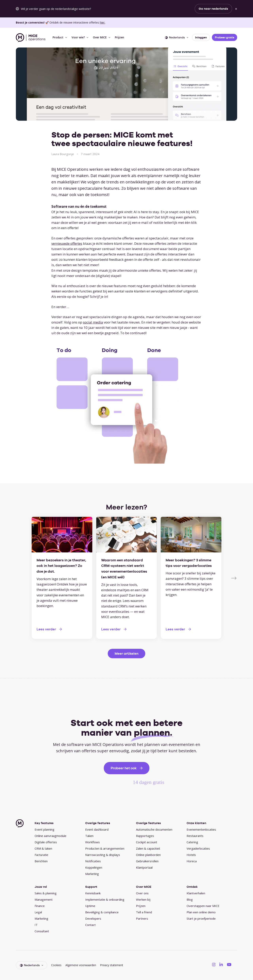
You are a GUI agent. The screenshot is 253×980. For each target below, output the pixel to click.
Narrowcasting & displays (103, 855)
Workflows (93, 842)
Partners (142, 918)
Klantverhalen (196, 893)
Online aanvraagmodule (51, 836)
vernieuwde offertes (67, 243)
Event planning (44, 829)
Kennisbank (93, 893)
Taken (89, 836)
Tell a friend (144, 912)
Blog (190, 899)
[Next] (234, 578)
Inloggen (201, 37)
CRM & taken (43, 848)
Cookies (56, 965)
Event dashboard (97, 829)
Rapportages (145, 836)
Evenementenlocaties (201, 829)
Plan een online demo (201, 912)
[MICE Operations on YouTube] (229, 964)
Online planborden (148, 855)
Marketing (92, 874)
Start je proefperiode (201, 918)
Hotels (191, 855)
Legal (38, 912)
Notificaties (93, 861)
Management (44, 899)
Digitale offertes (46, 842)
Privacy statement (112, 965)
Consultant (42, 931)
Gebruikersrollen (147, 861)
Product (58, 37)
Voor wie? (78, 37)
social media (93, 322)
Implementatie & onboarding (105, 899)
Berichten (41, 861)
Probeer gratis (225, 37)
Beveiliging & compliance (102, 912)
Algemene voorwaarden (81, 965)
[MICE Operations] (31, 38)
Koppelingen (94, 867)
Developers (93, 918)
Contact (90, 925)
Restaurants (195, 836)
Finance (40, 906)
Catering (192, 842)
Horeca (192, 861)
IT (36, 925)
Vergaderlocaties (198, 848)
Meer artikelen (126, 654)
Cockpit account (147, 842)
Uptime (90, 906)
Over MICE (100, 37)
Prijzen (119, 37)
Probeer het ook (124, 768)
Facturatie (41, 855)
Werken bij (143, 899)
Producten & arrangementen (105, 848)
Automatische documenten (154, 829)
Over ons (142, 893)
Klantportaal (144, 867)
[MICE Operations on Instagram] (214, 964)
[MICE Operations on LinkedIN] (221, 964)
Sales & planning (46, 893)
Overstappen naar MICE (203, 906)
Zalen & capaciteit (148, 848)
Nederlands (175, 37)
